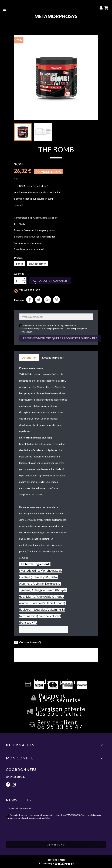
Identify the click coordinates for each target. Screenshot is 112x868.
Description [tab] (29, 357)
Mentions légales (56, 860)
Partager (30, 300)
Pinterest (56, 300)
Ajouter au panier (50, 282)
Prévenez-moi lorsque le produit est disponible (60, 338)
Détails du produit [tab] (53, 357)
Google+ (47, 300)
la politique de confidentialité (36, 818)
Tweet (39, 300)
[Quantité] (18, 281)
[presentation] (50, 828)
